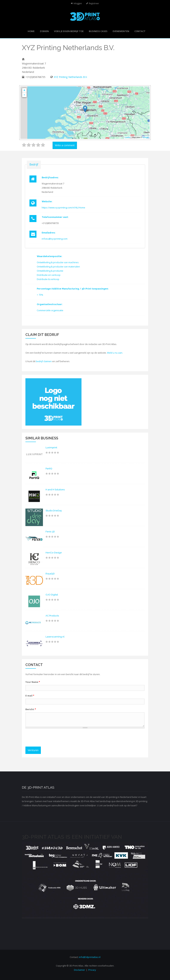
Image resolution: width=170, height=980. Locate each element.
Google (146, 137)
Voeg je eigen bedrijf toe (69, 31)
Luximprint (51, 448)
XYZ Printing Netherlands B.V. (71, 77)
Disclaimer (79, 970)
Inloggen (78, 3)
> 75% (40, 295)
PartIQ (49, 469)
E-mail (30, 696)
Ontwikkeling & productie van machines (58, 262)
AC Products (52, 616)
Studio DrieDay (54, 511)
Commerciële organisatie (50, 310)
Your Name (33, 682)
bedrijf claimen (44, 361)
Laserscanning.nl (55, 637)
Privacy (92, 970)
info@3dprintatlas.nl (90, 957)
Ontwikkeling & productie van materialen (58, 267)
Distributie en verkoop (49, 275)
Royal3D (50, 574)
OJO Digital (52, 595)
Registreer (94, 3)
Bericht (31, 709)
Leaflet (127, 137)
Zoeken (44, 31)
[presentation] (54, 738)
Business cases (98, 31)
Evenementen (121, 31)
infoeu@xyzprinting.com (55, 239)
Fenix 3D (50, 532)
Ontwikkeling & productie (50, 271)
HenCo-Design (54, 553)
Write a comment (65, 145)
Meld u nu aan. (115, 353)
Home (31, 31)
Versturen (33, 750)
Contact (140, 31)
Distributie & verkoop (48, 279)
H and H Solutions (55, 490)
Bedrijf (34, 164)
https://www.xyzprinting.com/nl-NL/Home (63, 208)
